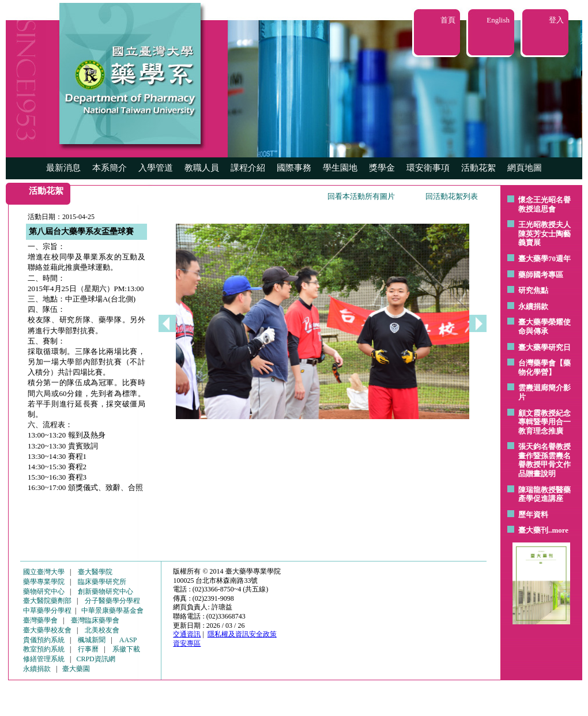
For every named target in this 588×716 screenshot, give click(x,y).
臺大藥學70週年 (544, 259)
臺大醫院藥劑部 (47, 601)
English (498, 20)
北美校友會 (102, 630)
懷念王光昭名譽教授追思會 (544, 204)
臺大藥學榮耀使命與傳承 (544, 327)
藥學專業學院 (44, 582)
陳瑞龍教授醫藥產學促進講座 (544, 494)
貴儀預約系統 (44, 640)
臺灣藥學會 (40, 620)
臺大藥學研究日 (544, 347)
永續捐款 (533, 306)
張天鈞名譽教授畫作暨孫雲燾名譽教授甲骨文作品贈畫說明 (544, 460)
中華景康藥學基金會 (112, 611)
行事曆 (88, 649)
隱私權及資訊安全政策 (242, 634)
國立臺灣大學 (44, 572)
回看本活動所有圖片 (361, 196)
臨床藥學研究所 (102, 582)
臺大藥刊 (533, 530)
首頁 (448, 20)
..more (558, 530)
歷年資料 (533, 515)
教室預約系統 (44, 649)
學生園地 (340, 168)
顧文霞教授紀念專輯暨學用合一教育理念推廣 (544, 422)
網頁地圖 (525, 168)
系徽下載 (126, 649)
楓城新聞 (92, 640)
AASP (128, 640)
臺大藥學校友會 (47, 630)
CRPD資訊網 (95, 659)
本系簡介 (110, 168)
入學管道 (156, 168)
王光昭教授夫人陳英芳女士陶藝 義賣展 (544, 233)
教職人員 (202, 168)
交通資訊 (187, 634)
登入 (556, 20)
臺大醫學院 (95, 572)
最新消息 (63, 168)
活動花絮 (478, 168)
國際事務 (294, 168)
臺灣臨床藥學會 (95, 620)
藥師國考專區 (541, 275)
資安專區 (187, 643)
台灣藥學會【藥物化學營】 (544, 368)
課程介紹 (248, 168)
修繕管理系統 (44, 659)
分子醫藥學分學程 (112, 601)
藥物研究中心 (44, 591)
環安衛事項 (428, 168)
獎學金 (382, 168)
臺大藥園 (76, 669)
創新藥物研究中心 (105, 591)
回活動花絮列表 (452, 196)
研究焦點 (533, 290)
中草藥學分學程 (47, 611)
